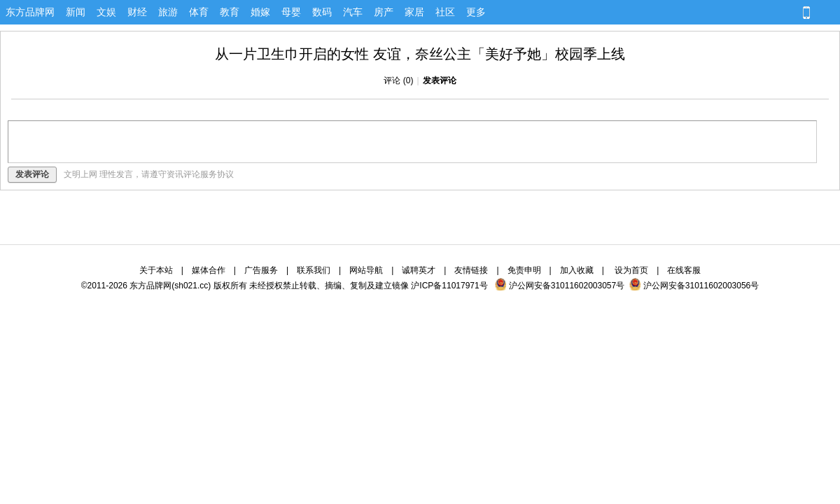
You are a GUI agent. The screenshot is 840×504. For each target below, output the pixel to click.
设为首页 (631, 270)
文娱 (106, 12)
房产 (384, 12)
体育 (199, 12)
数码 (322, 12)
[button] (676, 13)
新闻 (76, 12)
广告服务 (261, 270)
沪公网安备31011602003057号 (560, 286)
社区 (445, 12)
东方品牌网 (30, 12)
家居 (414, 12)
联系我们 (314, 270)
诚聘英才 (419, 270)
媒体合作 (209, 270)
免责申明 (524, 270)
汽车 (353, 12)
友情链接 (471, 270)
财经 (137, 12)
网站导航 (366, 270)
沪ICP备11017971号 (449, 286)
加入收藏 (577, 270)
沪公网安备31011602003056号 (694, 286)
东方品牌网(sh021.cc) (170, 286)
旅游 (168, 12)
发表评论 (440, 80)
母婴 (291, 12)
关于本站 (156, 270)
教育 (230, 12)
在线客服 (684, 270)
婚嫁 (260, 12)
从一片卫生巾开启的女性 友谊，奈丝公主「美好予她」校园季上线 (420, 54)
